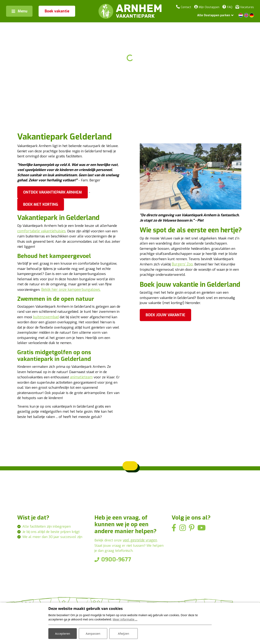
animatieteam (83, 402)
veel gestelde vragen (142, 567)
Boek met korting (41, 218)
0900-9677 (116, 587)
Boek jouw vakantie (165, 319)
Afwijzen (123, 634)
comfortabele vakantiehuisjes (60, 245)
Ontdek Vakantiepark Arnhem (53, 205)
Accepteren (63, 634)
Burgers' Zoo (184, 266)
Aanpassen (93, 634)
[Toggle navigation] (19, 11)
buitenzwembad (68, 339)
